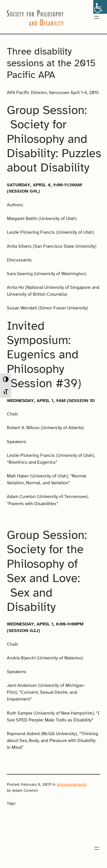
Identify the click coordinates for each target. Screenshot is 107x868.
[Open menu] (97, 17)
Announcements (72, 784)
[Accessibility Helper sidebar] (100, 7)
